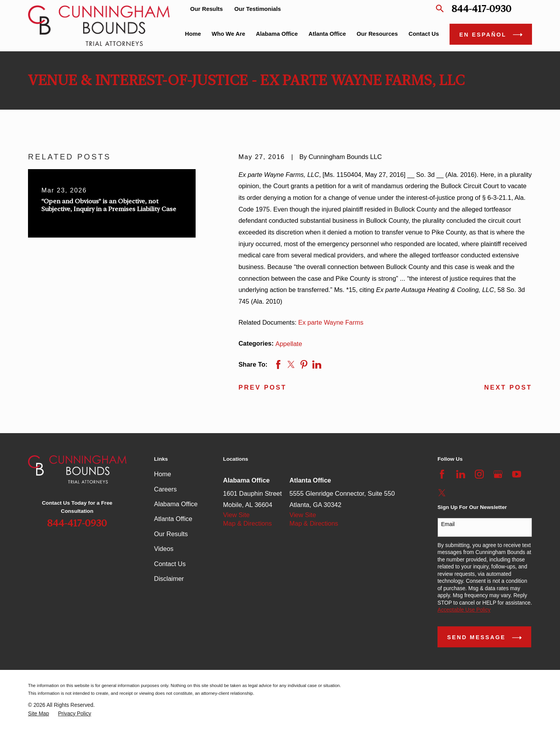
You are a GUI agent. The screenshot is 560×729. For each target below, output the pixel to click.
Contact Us (170, 564)
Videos (164, 549)
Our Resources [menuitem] (377, 34)
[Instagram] (479, 474)
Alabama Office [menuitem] (277, 34)
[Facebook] (442, 474)
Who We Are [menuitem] (228, 34)
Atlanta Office (173, 519)
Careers (165, 489)
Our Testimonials (258, 9)
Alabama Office (176, 504)
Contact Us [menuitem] (424, 34)
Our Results (206, 9)
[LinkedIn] (461, 474)
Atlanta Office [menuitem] (327, 34)
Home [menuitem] (193, 34)
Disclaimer (169, 579)
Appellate (289, 344)
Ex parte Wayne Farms (331, 322)
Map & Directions (248, 523)
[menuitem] (38, 714)
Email (448, 524)
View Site (236, 515)
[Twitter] (442, 493)
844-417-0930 (481, 9)
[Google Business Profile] (498, 474)
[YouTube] (517, 474)
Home (163, 474)
